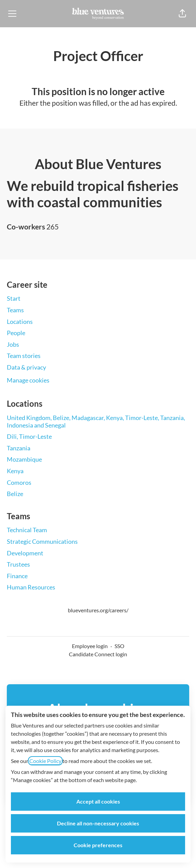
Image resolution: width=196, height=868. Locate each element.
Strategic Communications (42, 541)
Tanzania (19, 448)
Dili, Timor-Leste (29, 436)
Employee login (90, 646)
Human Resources (31, 587)
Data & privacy (26, 367)
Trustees (18, 564)
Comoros (19, 482)
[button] (182, 14)
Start (14, 298)
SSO (119, 646)
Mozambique (24, 459)
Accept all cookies (98, 801)
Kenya (15, 471)
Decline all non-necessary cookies (98, 823)
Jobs (13, 344)
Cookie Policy (45, 761)
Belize (15, 494)
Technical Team (27, 530)
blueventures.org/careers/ (98, 610)
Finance (17, 576)
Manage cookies (28, 380)
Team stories (24, 356)
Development (25, 553)
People (16, 333)
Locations (20, 321)
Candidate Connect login (98, 654)
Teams (15, 310)
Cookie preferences (98, 845)
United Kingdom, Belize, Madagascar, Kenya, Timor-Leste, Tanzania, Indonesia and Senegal (96, 421)
